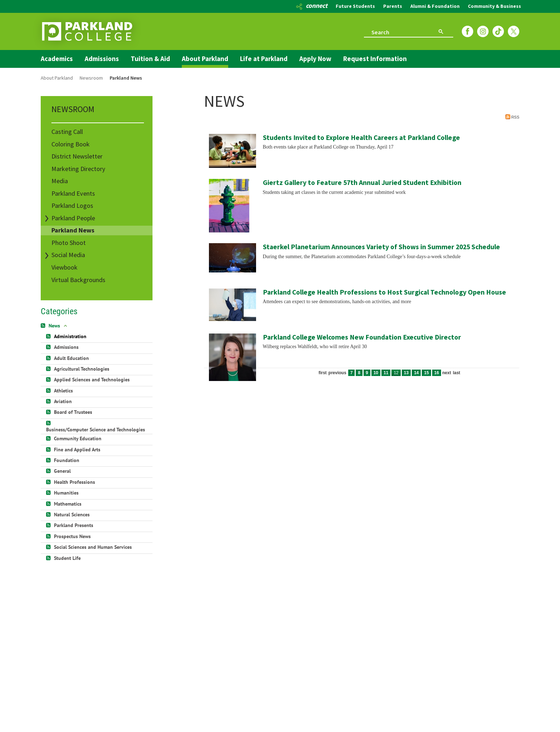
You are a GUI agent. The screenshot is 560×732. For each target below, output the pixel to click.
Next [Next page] (447, 373)
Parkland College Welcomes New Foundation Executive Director (362, 337)
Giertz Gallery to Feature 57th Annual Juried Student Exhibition (362, 182)
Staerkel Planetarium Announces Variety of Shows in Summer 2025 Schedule (381, 247)
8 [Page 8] (359, 373)
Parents (393, 6)
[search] (395, 32)
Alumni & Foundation (435, 6)
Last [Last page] (457, 373)
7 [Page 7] (352, 373)
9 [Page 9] (367, 373)
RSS (512, 117)
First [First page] (323, 373)
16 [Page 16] (437, 373)
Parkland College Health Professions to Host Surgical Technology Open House (384, 292)
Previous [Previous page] (337, 373)
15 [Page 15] (426, 373)
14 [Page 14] (416, 373)
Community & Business (494, 6)
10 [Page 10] (376, 373)
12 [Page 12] (396, 373)
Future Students (355, 6)
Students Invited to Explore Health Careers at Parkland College (361, 137)
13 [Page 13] (406, 373)
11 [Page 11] (386, 373)
